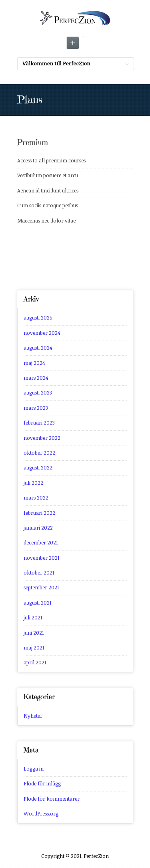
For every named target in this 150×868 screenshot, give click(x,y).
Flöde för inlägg (42, 783)
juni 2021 (34, 633)
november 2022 (42, 438)
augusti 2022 (38, 467)
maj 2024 (34, 363)
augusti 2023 (38, 393)
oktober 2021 (39, 573)
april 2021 (35, 662)
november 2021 (41, 558)
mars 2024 (36, 378)
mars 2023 (36, 408)
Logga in (34, 769)
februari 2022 (39, 513)
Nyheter (33, 716)
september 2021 (41, 587)
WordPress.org (41, 813)
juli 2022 (33, 483)
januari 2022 (38, 528)
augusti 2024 (38, 348)
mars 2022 (36, 498)
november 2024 (42, 333)
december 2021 (41, 542)
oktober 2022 (39, 453)
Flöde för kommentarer (52, 799)
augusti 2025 (38, 318)
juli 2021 (33, 617)
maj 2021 (34, 647)
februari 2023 (39, 423)
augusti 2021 (37, 603)
